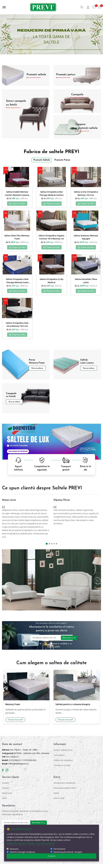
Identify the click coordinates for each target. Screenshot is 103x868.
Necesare (14, 849)
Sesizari (6, 792)
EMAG (56, 797)
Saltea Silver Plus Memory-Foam (17, 238)
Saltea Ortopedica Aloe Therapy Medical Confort (52, 194)
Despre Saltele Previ (63, 754)
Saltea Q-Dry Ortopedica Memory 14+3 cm (86, 193)
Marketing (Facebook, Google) (68, 852)
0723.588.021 (15, 764)
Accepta (51, 856)
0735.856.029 (30, 764)
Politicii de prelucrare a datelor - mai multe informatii (31, 843)
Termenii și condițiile (59, 648)
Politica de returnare (63, 764)
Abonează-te (69, 642)
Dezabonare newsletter (65, 787)
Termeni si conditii (62, 769)
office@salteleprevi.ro (19, 768)
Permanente (59, 849)
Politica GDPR (54, 651)
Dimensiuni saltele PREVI (65, 792)
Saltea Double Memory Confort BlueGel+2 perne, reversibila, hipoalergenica (17, 194)
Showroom (7, 797)
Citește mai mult (15, 724)
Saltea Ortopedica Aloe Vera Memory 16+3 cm (17, 328)
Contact (6, 787)
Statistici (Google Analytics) (22, 852)
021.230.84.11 (13, 761)
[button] (47, 548)
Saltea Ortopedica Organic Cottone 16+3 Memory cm (51, 239)
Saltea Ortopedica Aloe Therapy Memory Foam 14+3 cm (17, 283)
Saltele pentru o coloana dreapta (73, 709)
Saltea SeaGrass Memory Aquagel (86, 238)
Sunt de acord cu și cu (54, 650)
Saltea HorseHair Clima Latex (86, 283)
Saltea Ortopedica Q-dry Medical (52, 283)
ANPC (5, 802)
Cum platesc (59, 759)
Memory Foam (13, 709)
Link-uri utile (59, 802)
